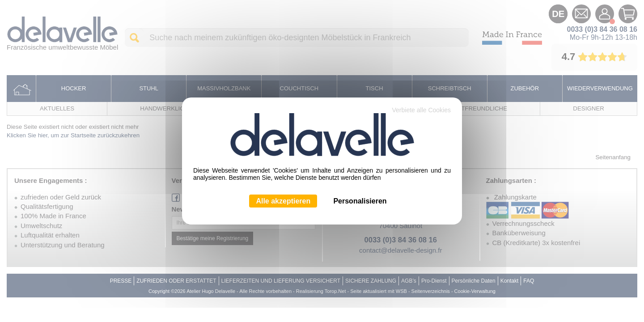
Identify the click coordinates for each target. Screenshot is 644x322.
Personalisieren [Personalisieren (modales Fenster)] (360, 201)
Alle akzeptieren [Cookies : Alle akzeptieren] (283, 201)
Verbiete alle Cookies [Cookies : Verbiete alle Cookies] (421, 110)
